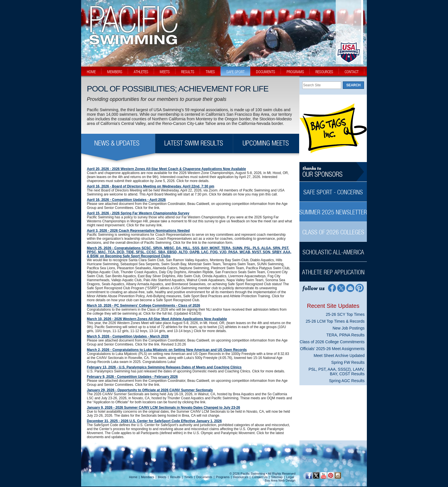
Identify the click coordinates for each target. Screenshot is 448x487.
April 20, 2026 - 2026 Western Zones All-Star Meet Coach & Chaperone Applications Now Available (166, 169)
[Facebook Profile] (332, 288)
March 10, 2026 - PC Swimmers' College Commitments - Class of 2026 (143, 306)
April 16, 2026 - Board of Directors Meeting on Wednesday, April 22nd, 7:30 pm (151, 186)
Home (133, 477)
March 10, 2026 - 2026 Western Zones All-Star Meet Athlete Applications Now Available (157, 319)
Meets (162, 477)
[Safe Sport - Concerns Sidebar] (333, 189)
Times (189, 477)
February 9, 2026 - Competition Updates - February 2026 (132, 377)
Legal (290, 477)
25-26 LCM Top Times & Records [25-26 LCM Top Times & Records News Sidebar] (335, 321)
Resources (241, 477)
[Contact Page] (350, 288)
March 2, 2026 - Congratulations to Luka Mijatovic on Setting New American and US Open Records (167, 350)
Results (175, 477)
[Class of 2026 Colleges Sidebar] (333, 229)
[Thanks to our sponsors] (333, 172)
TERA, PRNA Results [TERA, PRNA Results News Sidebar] (345, 335)
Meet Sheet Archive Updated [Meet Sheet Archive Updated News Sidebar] (339, 356)
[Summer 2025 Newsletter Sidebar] (333, 209)
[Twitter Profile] (341, 288)
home (91, 72)
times (210, 72)
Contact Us (260, 477)
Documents (204, 477)
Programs (223, 477)
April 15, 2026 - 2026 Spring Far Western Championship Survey (138, 213)
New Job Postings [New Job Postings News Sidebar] (349, 328)
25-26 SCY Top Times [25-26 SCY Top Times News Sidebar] (345, 314)
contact (352, 72)
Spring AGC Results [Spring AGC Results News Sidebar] (347, 381)
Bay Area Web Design (280, 480)
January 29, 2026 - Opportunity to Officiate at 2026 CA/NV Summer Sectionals (150, 390)
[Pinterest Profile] (360, 288)
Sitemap (277, 477)
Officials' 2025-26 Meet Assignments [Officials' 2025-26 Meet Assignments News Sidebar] (332, 349)
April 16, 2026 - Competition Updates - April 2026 (126, 200)
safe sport (235, 72)
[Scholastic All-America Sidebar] (333, 249)
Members (148, 477)
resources (324, 72)
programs (295, 72)
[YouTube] (323, 475)
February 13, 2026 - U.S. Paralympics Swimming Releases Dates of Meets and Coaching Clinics (164, 367)
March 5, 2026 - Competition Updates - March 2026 (128, 336)
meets (165, 72)
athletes (141, 72)
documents (266, 72)
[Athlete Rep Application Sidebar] (333, 269)
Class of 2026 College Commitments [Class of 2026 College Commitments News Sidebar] (332, 342)
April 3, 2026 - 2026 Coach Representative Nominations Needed (138, 231)
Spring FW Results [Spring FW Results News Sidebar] (348, 362)
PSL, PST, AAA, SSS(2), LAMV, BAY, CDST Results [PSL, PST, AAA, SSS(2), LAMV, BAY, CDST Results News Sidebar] (337, 372)
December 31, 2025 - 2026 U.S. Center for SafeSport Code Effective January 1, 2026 (154, 421)
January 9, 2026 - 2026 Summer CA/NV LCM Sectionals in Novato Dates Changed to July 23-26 (163, 408)
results (188, 72)
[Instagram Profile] (338, 475)
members (115, 72)
